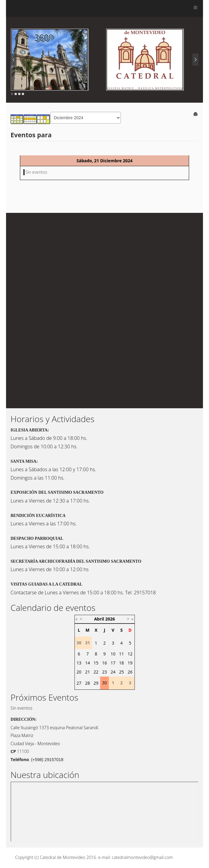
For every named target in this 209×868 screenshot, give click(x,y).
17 (113, 663)
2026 (110, 619)
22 (96, 672)
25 (122, 672)
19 (130, 663)
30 (104, 683)
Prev (14, 60)
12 (130, 654)
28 (87, 683)
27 (79, 683)
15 (96, 663)
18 (122, 663)
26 (130, 672)
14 (87, 663)
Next (195, 60)
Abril (99, 619)
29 (96, 683)
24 (113, 672)
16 (104, 663)
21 (87, 672)
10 (113, 654)
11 (122, 654)
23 (104, 672)
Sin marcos (104, 812)
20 (79, 672)
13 (79, 663)
